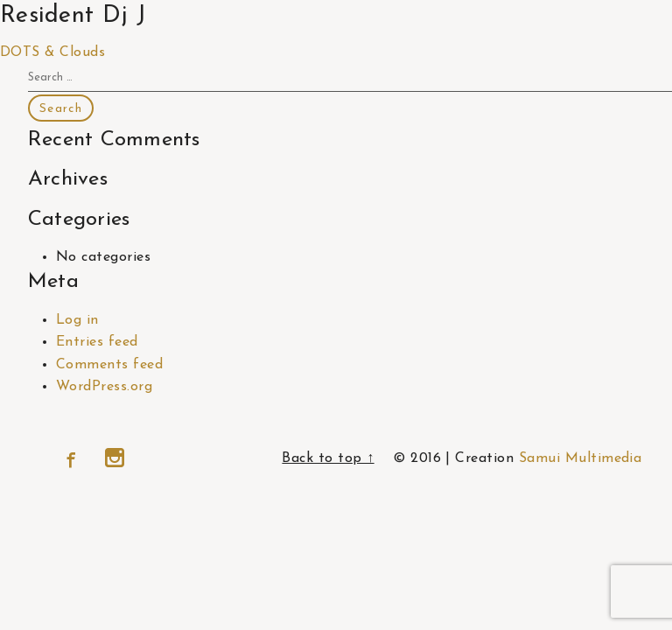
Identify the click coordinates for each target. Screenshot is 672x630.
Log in (77, 320)
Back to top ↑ (328, 458)
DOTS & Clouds (52, 52)
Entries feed (97, 342)
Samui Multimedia (581, 458)
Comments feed (109, 365)
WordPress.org (104, 387)
